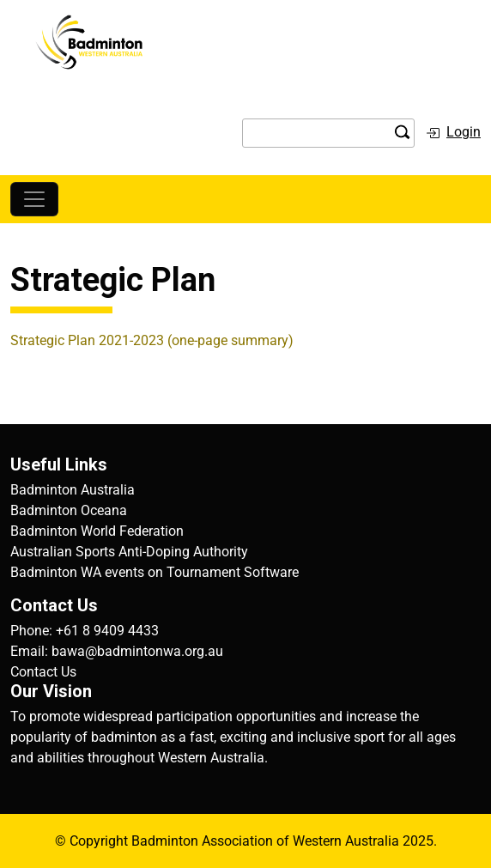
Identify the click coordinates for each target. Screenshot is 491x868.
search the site (403, 132)
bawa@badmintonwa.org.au (137, 651)
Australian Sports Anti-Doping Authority (129, 552)
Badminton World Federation (97, 531)
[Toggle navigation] (34, 199)
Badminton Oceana (69, 510)
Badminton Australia (73, 490)
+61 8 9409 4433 (107, 631)
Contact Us (43, 672)
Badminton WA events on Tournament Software (155, 572)
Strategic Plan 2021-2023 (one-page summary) (152, 340)
